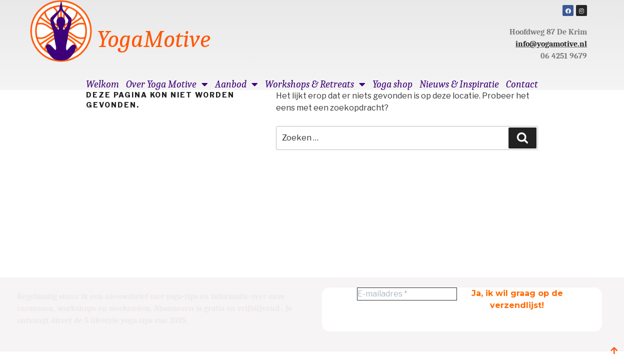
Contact (522, 84)
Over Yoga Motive (167, 84)
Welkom (102, 84)
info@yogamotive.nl (551, 44)
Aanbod (236, 84)
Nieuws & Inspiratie (459, 84)
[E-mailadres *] (407, 294)
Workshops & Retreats (315, 84)
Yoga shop (392, 84)
